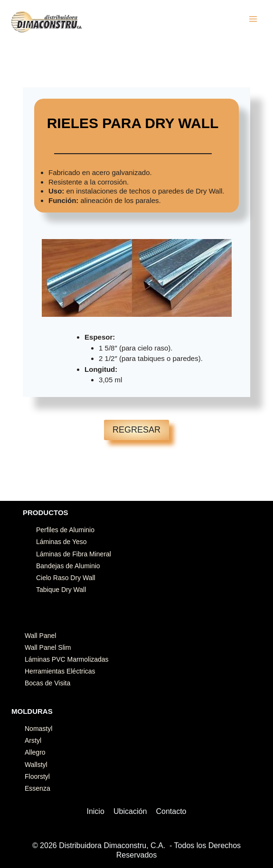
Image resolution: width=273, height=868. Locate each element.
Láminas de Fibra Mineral (74, 554)
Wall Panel (40, 636)
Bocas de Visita (47, 683)
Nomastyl (38, 729)
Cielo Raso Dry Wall (66, 578)
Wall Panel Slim (48, 647)
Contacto (171, 811)
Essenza (38, 788)
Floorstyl (37, 776)
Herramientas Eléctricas (60, 671)
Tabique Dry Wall (61, 590)
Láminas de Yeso (61, 542)
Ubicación (130, 811)
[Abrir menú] (253, 19)
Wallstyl (36, 765)
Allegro (35, 752)
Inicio (95, 811)
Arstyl (33, 740)
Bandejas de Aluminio (68, 566)
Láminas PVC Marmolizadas (67, 659)
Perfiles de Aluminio (65, 530)
